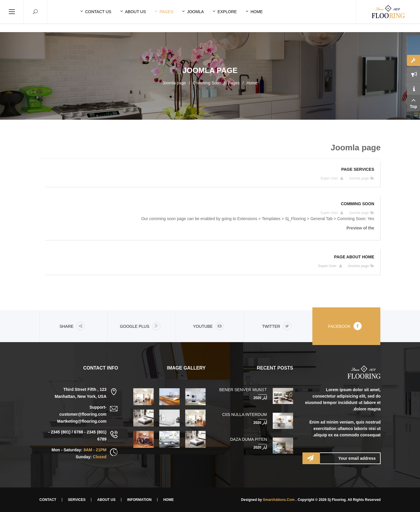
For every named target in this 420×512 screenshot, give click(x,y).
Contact (48, 500)
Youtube (209, 326)
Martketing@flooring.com (82, 421)
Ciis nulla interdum (245, 415)
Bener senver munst (243, 390)
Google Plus (140, 326)
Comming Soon (207, 83)
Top (413, 103)
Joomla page (359, 178)
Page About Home (354, 257)
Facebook (345, 326)
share (72, 326)
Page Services (358, 169)
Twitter (276, 326)
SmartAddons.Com (279, 500)
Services (77, 500)
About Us (106, 500)
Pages (234, 83)
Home (252, 83)
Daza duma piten (249, 439)
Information (139, 500)
